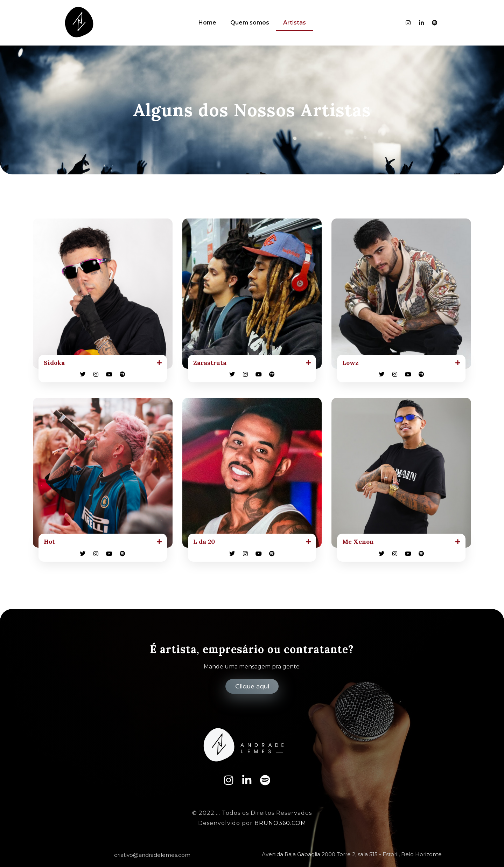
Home (207, 23)
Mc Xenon (360, 543)
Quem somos (250, 23)
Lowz (352, 363)
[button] (103, 363)
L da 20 (205, 543)
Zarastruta (212, 363)
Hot (50, 543)
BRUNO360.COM (280, 823)
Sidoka (56, 363)
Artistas (295, 23)
